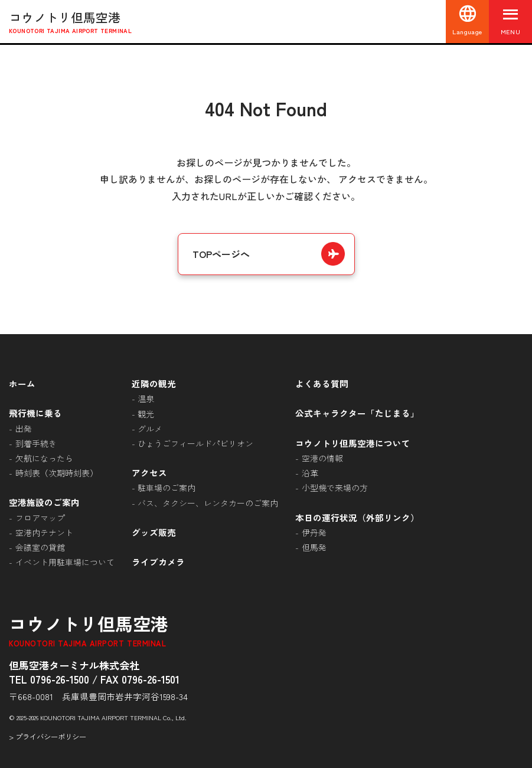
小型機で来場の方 (335, 488)
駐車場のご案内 (167, 488)
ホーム (22, 383)
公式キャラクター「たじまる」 (357, 413)
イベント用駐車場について (65, 562)
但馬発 (314, 547)
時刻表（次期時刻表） (57, 473)
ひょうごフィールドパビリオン (195, 443)
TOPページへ (221, 254)
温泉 (146, 398)
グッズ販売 (154, 532)
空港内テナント (44, 532)
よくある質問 (322, 383)
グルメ (150, 429)
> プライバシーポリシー (48, 737)
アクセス (149, 473)
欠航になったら (44, 458)
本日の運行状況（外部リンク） (357, 517)
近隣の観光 (154, 383)
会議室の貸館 (40, 547)
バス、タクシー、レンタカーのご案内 (208, 503)
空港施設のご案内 (44, 502)
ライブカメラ (158, 562)
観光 (146, 414)
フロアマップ (40, 518)
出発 (24, 429)
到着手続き (36, 443)
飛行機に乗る (35, 413)
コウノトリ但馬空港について (353, 443)
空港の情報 (322, 458)
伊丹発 (314, 532)
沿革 (310, 473)
